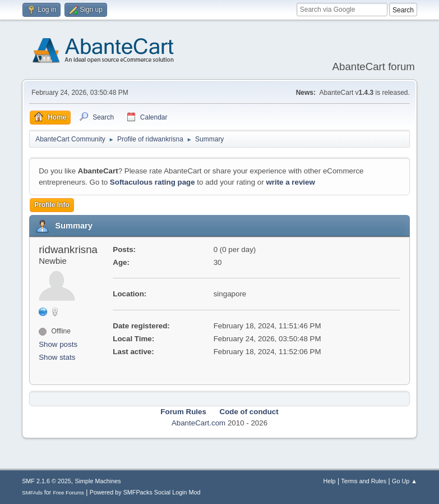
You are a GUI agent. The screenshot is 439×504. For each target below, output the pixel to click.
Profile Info (52, 205)
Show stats (57, 357)
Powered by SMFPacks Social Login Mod (145, 492)
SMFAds (32, 492)
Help (329, 481)
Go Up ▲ (405, 481)
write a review (290, 182)
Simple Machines (98, 481)
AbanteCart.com (198, 423)
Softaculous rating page (153, 182)
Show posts (58, 344)
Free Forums (68, 492)
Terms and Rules (364, 481)
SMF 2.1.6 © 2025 (47, 481)
